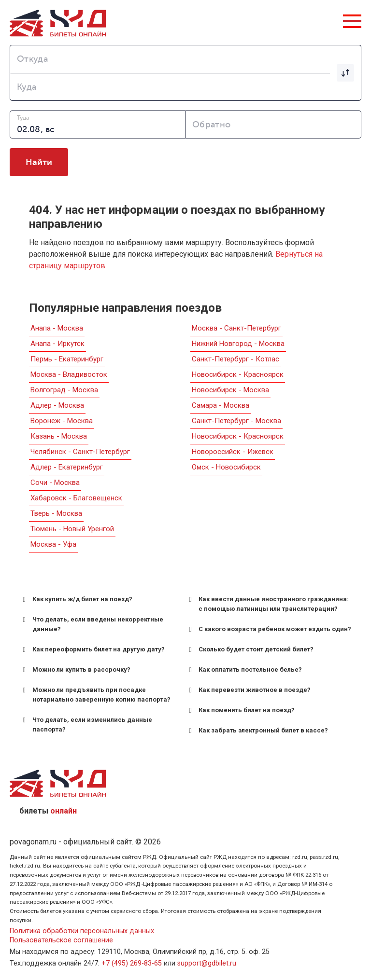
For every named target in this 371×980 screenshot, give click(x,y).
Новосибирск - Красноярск (238, 374)
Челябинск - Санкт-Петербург (80, 452)
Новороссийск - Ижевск (233, 452)
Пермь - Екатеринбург (67, 359)
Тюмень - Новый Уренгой (72, 529)
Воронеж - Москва (62, 421)
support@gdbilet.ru (207, 963)
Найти (39, 162)
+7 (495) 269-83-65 (132, 963)
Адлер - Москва (57, 405)
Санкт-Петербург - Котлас (235, 359)
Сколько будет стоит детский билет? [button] (250, 649)
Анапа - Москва (57, 328)
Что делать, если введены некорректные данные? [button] (91, 624)
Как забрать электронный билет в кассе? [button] (257, 731)
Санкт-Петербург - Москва (236, 421)
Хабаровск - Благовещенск (76, 498)
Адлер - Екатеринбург (67, 467)
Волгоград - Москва (64, 390)
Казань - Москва (59, 436)
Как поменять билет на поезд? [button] (240, 710)
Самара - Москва (221, 405)
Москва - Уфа (53, 544)
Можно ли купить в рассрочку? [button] (75, 670)
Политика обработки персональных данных (82, 931)
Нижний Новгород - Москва (238, 344)
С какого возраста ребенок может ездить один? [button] (268, 629)
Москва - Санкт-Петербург (236, 328)
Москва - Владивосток (69, 374)
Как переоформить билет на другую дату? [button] (92, 649)
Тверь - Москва (56, 513)
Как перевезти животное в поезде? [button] (248, 690)
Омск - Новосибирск (226, 467)
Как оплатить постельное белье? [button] (244, 670)
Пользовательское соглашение (61, 940)
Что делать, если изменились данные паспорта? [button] (86, 724)
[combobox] (185, 59)
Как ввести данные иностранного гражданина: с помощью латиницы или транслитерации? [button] (267, 603)
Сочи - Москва (55, 483)
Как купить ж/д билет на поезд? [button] (76, 599)
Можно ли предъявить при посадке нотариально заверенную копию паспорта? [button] (95, 694)
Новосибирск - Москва (230, 390)
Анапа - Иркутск (57, 344)
